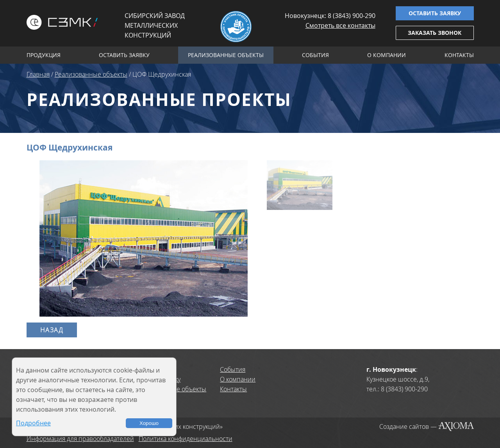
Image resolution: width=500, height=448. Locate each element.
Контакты (459, 55)
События (315, 55)
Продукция (44, 55)
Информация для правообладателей (80, 439)
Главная (38, 74)
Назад (52, 330)
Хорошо (149, 423)
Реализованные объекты (226, 55)
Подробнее (33, 423)
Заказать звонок (435, 33)
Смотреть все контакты (340, 25)
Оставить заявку (435, 13)
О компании (387, 55)
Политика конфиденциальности (186, 439)
